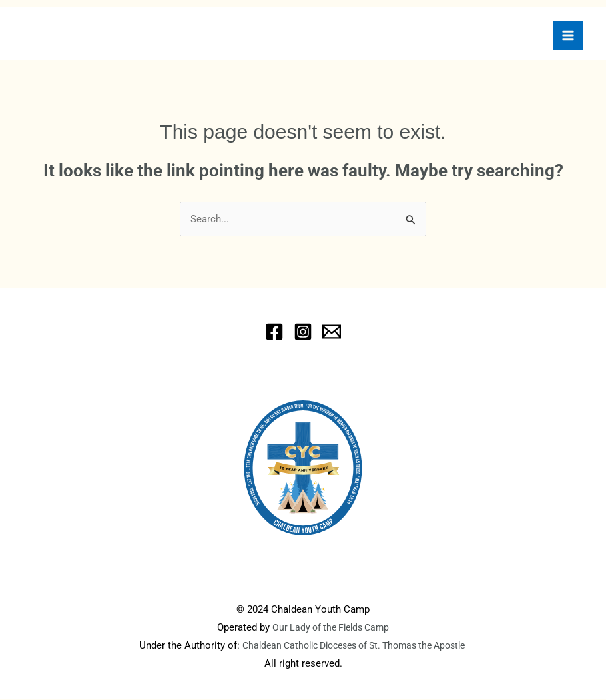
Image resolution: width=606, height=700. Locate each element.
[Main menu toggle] (568, 35)
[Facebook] (274, 332)
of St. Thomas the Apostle (419, 646)
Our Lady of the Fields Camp (331, 628)
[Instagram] (303, 332)
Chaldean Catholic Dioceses (295, 646)
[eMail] (332, 332)
